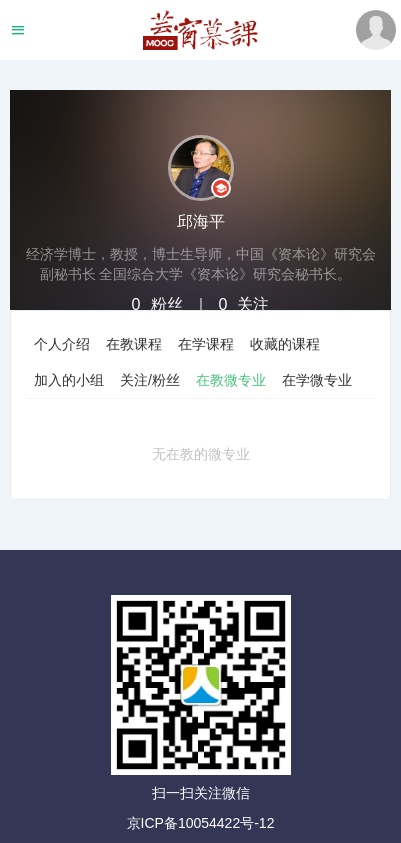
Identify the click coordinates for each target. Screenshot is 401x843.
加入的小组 (69, 380)
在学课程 (206, 344)
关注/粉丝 (150, 380)
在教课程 (134, 344)
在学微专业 (317, 380)
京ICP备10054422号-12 (201, 823)
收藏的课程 (285, 344)
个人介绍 (62, 344)
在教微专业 (231, 380)
